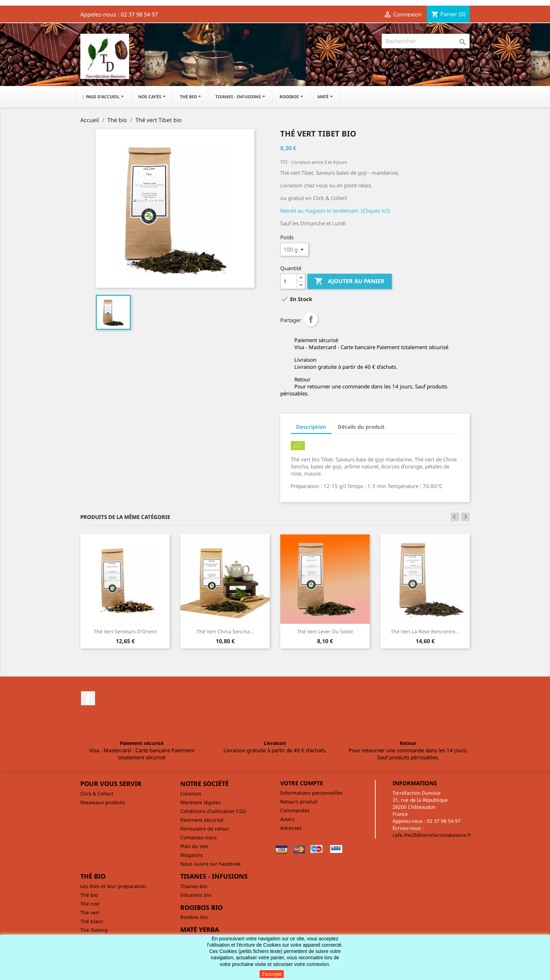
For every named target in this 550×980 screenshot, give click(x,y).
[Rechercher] (426, 41)
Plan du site (194, 846)
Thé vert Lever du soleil (325, 631)
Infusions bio (196, 895)
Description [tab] (311, 427)
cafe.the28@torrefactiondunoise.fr (432, 835)
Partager (311, 319)
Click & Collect (97, 794)
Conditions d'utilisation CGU (213, 811)
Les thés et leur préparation (113, 886)
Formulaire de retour (205, 829)
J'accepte (272, 974)
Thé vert (90, 912)
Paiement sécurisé (202, 820)
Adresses (291, 828)
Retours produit (299, 802)
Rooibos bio (194, 917)
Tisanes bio (194, 886)
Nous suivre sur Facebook (210, 864)
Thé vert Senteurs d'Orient (125, 631)
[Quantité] (289, 281)
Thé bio (89, 895)
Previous (455, 517)
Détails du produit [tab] (361, 427)
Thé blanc (92, 921)
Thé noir (90, 904)
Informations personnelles (311, 793)
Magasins (192, 855)
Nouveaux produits (103, 802)
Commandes (295, 810)
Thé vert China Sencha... (225, 631)
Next (465, 517)
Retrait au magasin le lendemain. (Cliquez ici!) (335, 211)
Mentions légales (200, 802)
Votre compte (302, 783)
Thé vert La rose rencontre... (425, 631)
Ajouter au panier (350, 281)
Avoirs (287, 819)
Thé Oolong (94, 930)
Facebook (88, 698)
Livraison (191, 794)
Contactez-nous (199, 837)
